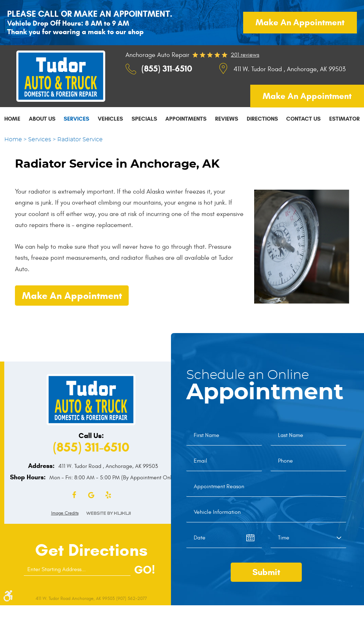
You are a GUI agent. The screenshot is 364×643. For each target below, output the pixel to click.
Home (12, 119)
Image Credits (65, 513)
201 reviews (245, 55)
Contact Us (303, 119)
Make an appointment (300, 22)
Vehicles (110, 119)
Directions (262, 119)
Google (91, 495)
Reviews (227, 119)
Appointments (186, 119)
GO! (144, 570)
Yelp (108, 495)
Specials (144, 119)
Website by (108, 513)
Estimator (344, 119)
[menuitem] (12, 118)
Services (76, 119)
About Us (42, 119)
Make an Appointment (72, 296)
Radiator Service (80, 139)
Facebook (74, 495)
